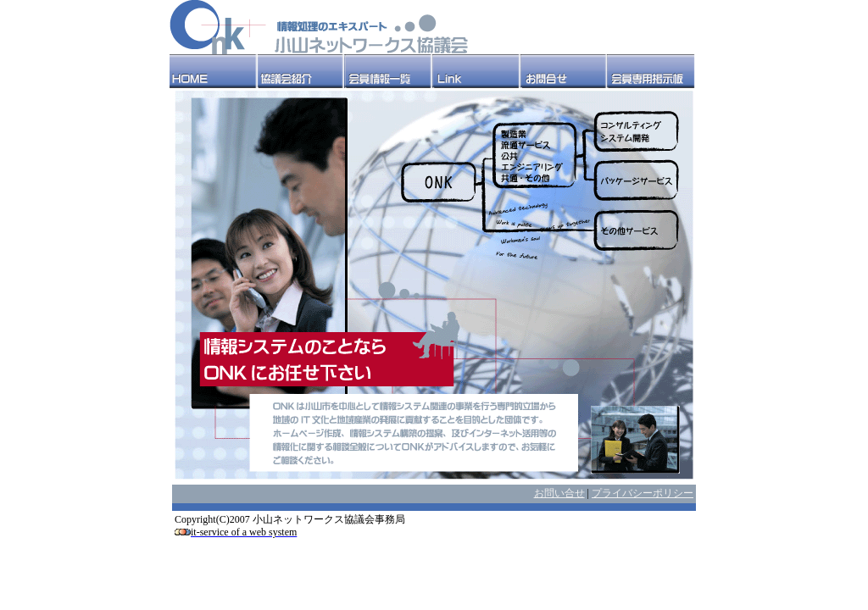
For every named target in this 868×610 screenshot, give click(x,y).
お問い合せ (559, 493)
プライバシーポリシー (643, 493)
